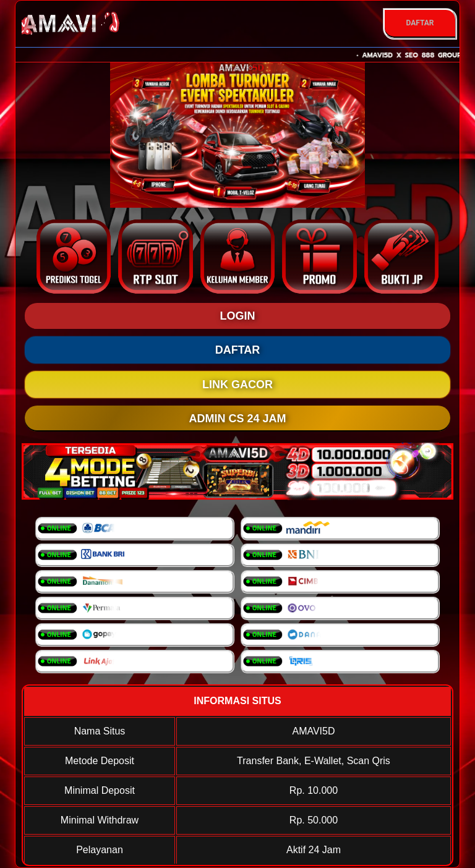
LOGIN (238, 316)
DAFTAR (420, 23)
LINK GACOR (237, 385)
